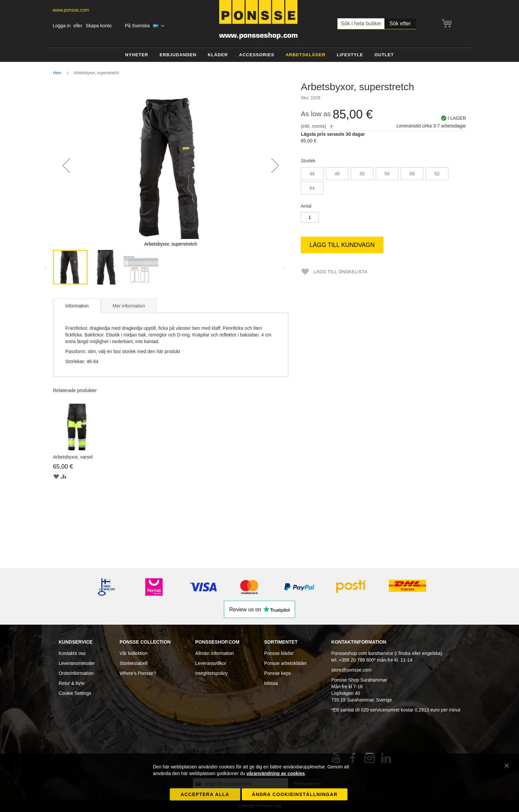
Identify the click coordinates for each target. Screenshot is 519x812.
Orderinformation (76, 673)
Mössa (271, 683)
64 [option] (312, 188)
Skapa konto (99, 26)
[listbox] (383, 182)
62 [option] (437, 174)
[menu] (259, 55)
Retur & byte (72, 683)
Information (77, 306)
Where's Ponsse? (138, 673)
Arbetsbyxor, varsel (73, 457)
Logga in (62, 26)
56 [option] (387, 174)
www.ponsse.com (71, 10)
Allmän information (215, 653)
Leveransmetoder (77, 663)
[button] (145, 26)
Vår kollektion (134, 653)
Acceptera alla (205, 794)
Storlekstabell (134, 663)
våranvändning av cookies (276, 773)
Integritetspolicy (211, 673)
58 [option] (412, 174)
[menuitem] (137, 55)
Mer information (129, 306)
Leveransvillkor (211, 663)
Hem (57, 73)
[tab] (77, 306)
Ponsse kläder (279, 653)
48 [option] (337, 174)
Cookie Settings (75, 693)
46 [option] (312, 174)
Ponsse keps (277, 673)
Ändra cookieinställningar (295, 794)
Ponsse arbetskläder (285, 663)
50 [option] (362, 174)
